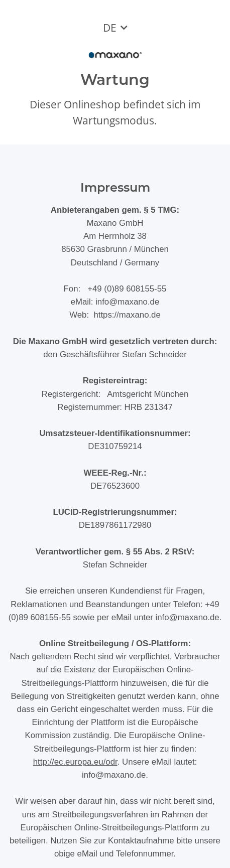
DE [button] (110, 28)
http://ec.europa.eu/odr (75, 762)
